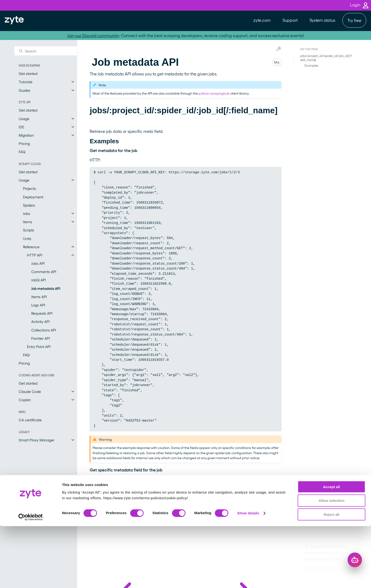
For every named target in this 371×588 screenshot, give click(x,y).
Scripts (29, 230)
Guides (24, 90)
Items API (39, 297)
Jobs (26, 213)
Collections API (44, 330)
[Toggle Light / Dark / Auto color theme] (279, 49)
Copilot (25, 400)
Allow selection (331, 562)
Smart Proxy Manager (37, 440)
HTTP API (35, 255)
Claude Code (30, 391)
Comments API (44, 272)
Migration (26, 135)
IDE (21, 127)
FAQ (22, 152)
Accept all (332, 548)
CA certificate (30, 420)
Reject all (331, 576)
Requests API (42, 313)
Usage (24, 119)
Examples (311, 65)
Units (27, 238)
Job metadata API (46, 288)
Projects (29, 188)
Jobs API (38, 263)
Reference (31, 247)
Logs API (38, 305)
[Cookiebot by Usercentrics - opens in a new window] (31, 579)
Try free (354, 20)
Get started (28, 73)
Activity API (40, 321)
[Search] (46, 51)
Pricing (24, 143)
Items (28, 222)
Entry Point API (39, 346)
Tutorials (26, 82)
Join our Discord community (93, 35)
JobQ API (39, 280)
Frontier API (41, 338)
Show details (248, 575)
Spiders (29, 205)
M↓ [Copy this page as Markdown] (277, 62)
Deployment (33, 197)
